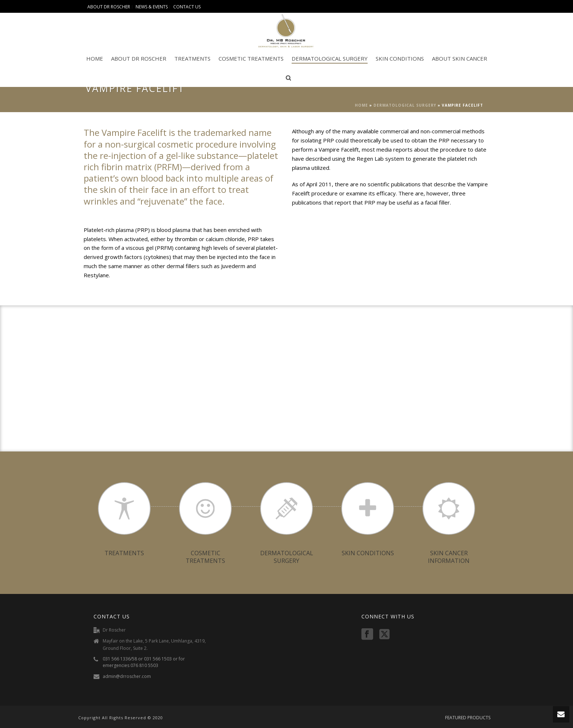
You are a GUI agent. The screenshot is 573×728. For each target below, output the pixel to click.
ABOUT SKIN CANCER (460, 58)
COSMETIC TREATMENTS (251, 58)
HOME (95, 58)
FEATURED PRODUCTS (468, 718)
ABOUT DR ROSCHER (139, 58)
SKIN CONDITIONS (400, 58)
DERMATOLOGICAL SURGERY (330, 58)
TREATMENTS (192, 58)
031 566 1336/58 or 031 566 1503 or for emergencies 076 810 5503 (144, 662)
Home (361, 105)
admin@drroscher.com (127, 676)
